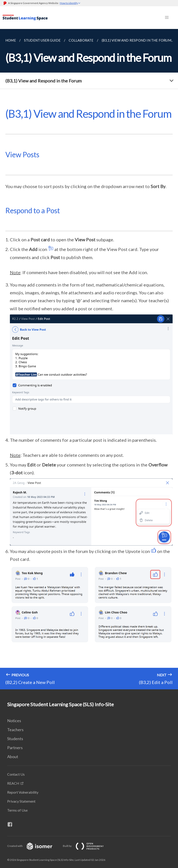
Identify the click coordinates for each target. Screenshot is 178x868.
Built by (87, 846)
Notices (14, 721)
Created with (33, 846)
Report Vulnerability (23, 792)
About (13, 757)
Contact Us (16, 774)
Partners (15, 748)
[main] (89, 359)
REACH (13, 783)
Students (15, 739)
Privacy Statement (21, 801)
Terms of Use (17, 810)
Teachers (15, 730)
